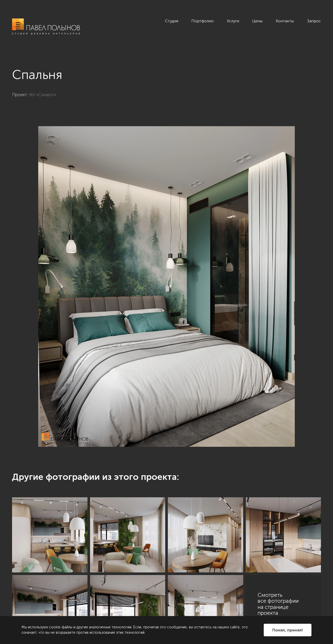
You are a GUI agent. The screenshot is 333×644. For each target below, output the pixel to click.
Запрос (314, 21)
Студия (172, 21)
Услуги (233, 21)
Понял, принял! (288, 630)
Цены (257, 21)
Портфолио (203, 21)
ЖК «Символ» (43, 95)
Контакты (285, 21)
